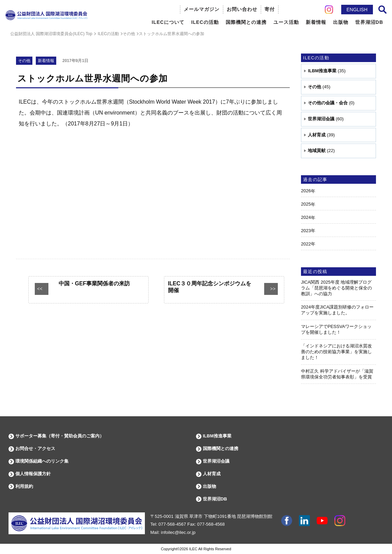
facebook (287, 521)
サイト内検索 (382, 10)
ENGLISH (357, 10)
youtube (322, 521)
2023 (306, 231)
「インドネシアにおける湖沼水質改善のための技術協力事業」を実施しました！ (336, 352)
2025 (306, 204)
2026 (306, 191)
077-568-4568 (211, 524)
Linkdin (304, 521)
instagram (340, 521)
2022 (306, 244)
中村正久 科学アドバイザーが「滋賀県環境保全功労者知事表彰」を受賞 (337, 374)
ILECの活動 (316, 58)
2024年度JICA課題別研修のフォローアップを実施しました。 (337, 310)
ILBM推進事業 (322, 71)
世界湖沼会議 (321, 119)
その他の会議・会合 (328, 103)
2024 (306, 217)
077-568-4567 (172, 524)
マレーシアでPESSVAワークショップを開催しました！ (336, 329)
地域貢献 (317, 151)
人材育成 (317, 135)
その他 (314, 87)
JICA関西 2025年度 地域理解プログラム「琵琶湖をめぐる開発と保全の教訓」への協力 (336, 288)
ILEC (193, 549)
